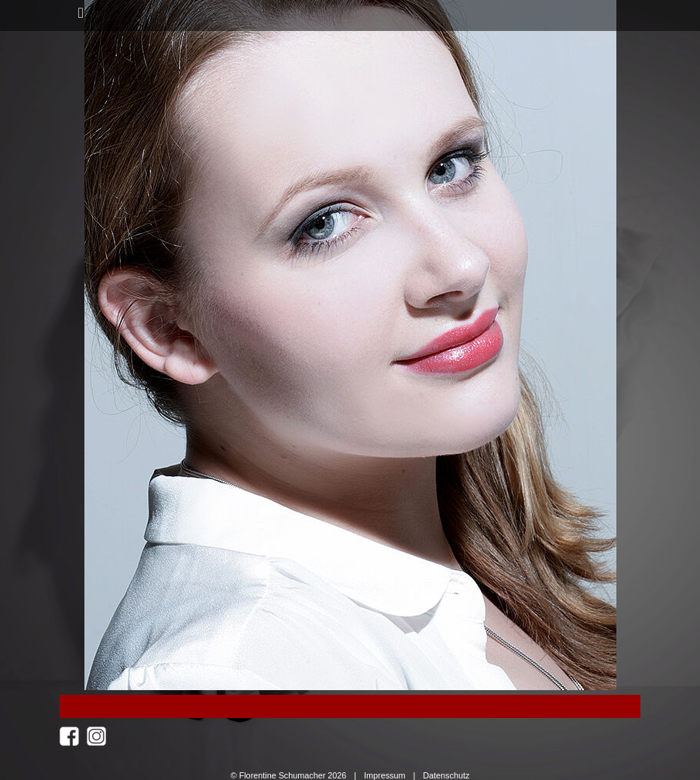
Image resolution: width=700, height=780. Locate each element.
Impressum (384, 775)
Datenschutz (446, 775)
